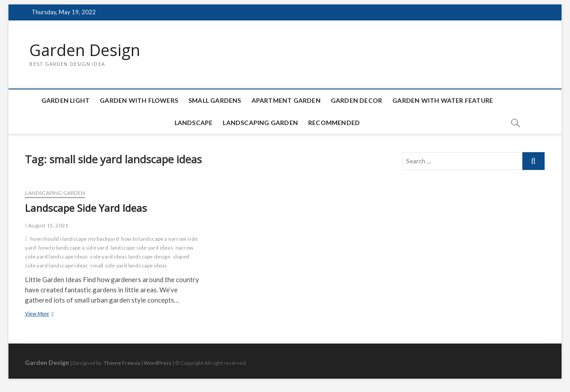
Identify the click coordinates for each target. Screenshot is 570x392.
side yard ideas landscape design (130, 257)
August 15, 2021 (47, 225)
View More (48, 314)
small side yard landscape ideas (128, 265)
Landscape (194, 123)
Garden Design (85, 50)
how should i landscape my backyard (75, 239)
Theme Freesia (122, 363)
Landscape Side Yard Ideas (86, 208)
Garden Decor (356, 100)
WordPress (158, 363)
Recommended (334, 123)
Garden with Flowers (139, 100)
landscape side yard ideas (142, 248)
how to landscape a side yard (73, 248)
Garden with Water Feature (443, 100)
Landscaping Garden (260, 123)
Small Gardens (215, 100)
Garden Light (65, 100)
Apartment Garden (286, 100)
